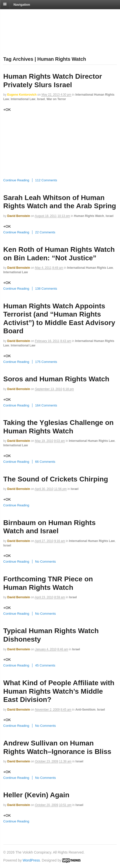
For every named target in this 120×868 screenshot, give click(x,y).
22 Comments (45, 232)
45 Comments (45, 665)
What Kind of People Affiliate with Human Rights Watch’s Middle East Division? (59, 691)
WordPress (31, 860)
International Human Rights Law (90, 268)
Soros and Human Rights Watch (56, 379)
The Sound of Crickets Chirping (56, 479)
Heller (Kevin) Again (36, 795)
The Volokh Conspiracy (38, 15)
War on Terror (56, 99)
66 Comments (45, 462)
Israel (41, 99)
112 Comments (46, 180)
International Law (23, 99)
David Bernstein (19, 216)
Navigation (22, 4)
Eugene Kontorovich (22, 95)
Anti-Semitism (85, 710)
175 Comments (46, 362)
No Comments (46, 562)
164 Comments (46, 405)
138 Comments (46, 289)
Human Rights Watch (89, 216)
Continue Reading (16, 180)
